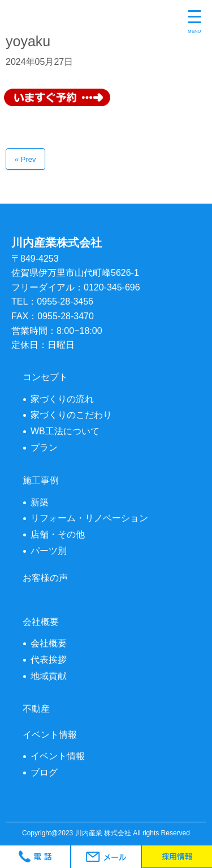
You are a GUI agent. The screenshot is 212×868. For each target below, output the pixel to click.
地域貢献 (49, 676)
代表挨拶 (49, 660)
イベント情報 (58, 756)
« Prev (25, 159)
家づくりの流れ (62, 399)
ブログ (44, 772)
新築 (40, 502)
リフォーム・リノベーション (89, 518)
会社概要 (49, 643)
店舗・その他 (58, 534)
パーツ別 (49, 551)
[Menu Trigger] (194, 23)
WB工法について (65, 431)
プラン (44, 448)
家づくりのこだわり (71, 415)
